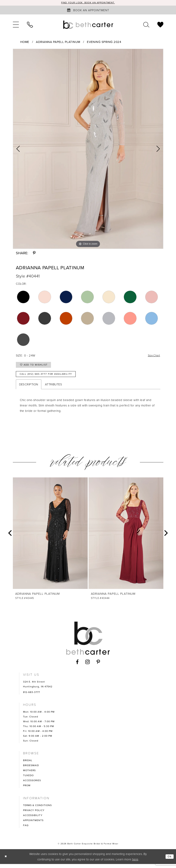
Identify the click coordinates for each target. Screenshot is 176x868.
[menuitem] (16, 25)
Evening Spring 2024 (104, 42)
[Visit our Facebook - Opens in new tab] (77, 666)
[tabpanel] (88, 149)
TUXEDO (28, 779)
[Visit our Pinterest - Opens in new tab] (98, 666)
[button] (16, 25)
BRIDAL (28, 764)
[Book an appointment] (88, 10)
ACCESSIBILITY (33, 819)
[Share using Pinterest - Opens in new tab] (34, 253)
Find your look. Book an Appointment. (88, 3)
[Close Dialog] (6, 860)
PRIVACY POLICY (34, 814)
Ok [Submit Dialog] (169, 861)
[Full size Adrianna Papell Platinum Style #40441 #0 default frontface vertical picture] (88, 149)
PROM (27, 789)
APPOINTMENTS (33, 824)
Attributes (54, 388)
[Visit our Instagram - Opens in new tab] (88, 666)
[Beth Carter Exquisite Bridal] (88, 25)
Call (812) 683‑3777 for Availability (51, 378)
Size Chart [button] (153, 356)
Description (29, 388)
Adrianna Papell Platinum (58, 42)
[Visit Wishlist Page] (160, 25)
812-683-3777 (32, 696)
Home (25, 42)
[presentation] (50, 537)
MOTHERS (30, 774)
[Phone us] (30, 25)
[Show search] (146, 25)
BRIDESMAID (31, 769)
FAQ (26, 829)
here (135, 863)
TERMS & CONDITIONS (38, 809)
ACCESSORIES (32, 784)
